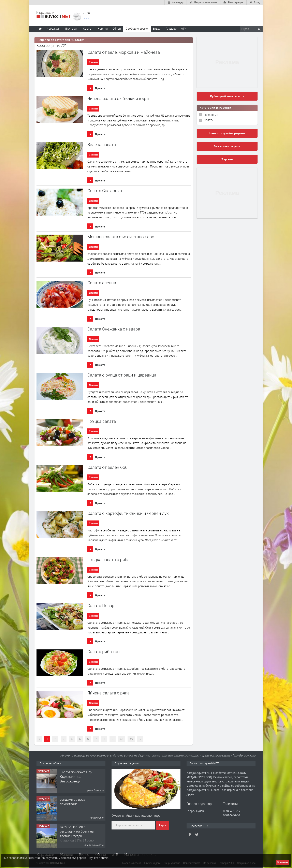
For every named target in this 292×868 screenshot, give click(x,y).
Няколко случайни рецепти (227, 133)
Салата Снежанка (105, 191)
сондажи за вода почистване (72, 802)
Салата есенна (102, 283)
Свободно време (137, 28)
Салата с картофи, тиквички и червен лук (128, 513)
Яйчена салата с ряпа (108, 693)
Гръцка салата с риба (108, 560)
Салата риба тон (104, 652)
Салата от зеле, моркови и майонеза (124, 52)
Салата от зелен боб (107, 467)
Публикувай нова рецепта (227, 96)
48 (122, 739)
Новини (103, 28)
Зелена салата (102, 144)
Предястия (211, 115)
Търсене (227, 159)
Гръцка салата (102, 421)
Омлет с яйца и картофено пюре (136, 815)
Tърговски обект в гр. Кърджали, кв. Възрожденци (76, 777)
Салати (93, 62)
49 (131, 739)
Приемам (282, 863)
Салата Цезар (101, 606)
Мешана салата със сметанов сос (121, 237)
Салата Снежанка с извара (114, 329)
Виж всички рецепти (227, 146)
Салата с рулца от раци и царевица (122, 375)
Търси (163, 825)
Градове (171, 28)
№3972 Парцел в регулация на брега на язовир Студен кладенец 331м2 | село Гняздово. (77, 836)
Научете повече (98, 858)
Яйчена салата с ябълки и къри (118, 98)
